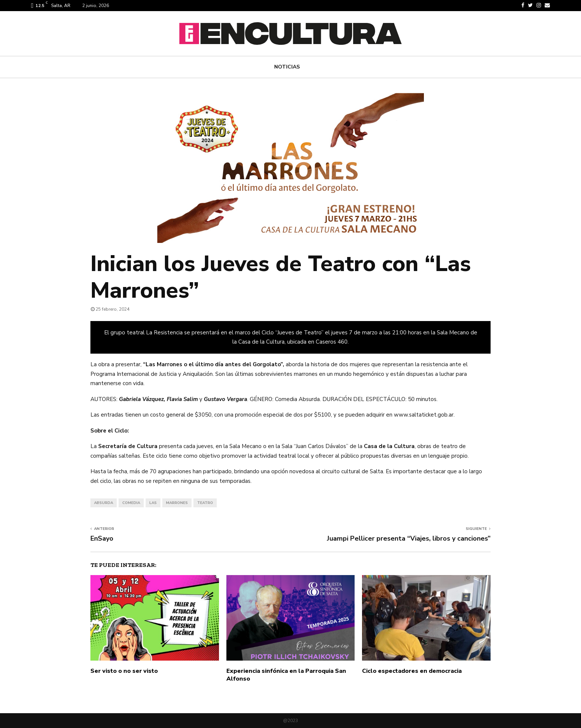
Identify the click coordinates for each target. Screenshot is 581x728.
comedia (131, 503)
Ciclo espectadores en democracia (412, 671)
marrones (177, 503)
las (153, 503)
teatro (205, 503)
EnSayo (102, 538)
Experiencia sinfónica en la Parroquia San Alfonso (286, 675)
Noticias (287, 67)
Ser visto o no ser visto (124, 671)
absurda (104, 503)
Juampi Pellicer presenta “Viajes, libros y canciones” (409, 538)
